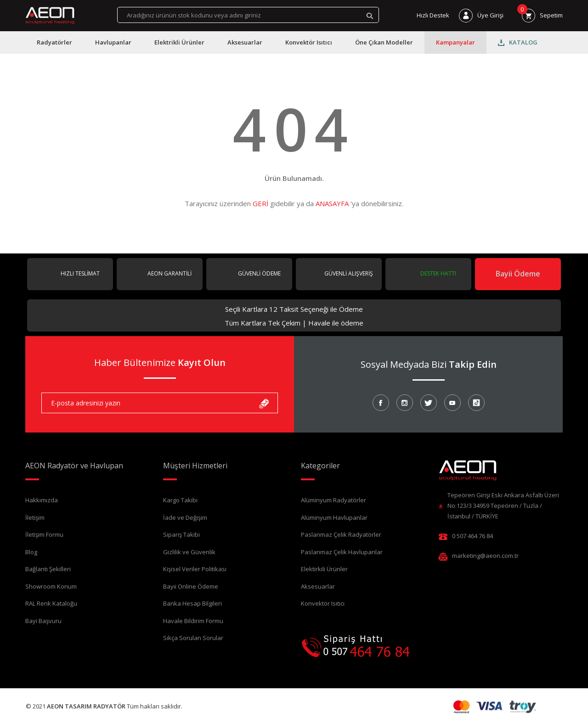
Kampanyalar (455, 42)
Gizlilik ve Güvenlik (189, 552)
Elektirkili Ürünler (324, 569)
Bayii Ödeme (518, 274)
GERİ (260, 203)
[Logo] (50, 16)
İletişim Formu (44, 534)
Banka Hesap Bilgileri (192, 603)
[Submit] (264, 403)
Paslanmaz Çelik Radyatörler (341, 534)
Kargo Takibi (180, 500)
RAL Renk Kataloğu (51, 603)
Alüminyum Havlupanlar (334, 517)
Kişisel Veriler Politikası (195, 569)
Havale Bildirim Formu (193, 621)
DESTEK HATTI (438, 273)
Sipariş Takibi (181, 534)
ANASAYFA (332, 203)
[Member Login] (481, 15)
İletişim (35, 517)
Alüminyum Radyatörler (334, 500)
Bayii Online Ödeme (191, 586)
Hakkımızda (42, 500)
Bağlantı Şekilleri (48, 569)
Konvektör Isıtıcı (323, 603)
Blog (31, 552)
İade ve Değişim (185, 517)
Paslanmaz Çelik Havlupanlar (342, 552)
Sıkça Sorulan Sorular (193, 638)
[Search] (248, 15)
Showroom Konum (51, 586)
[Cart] (542, 15)
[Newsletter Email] (160, 403)
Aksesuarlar (318, 586)
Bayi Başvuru (43, 621)
